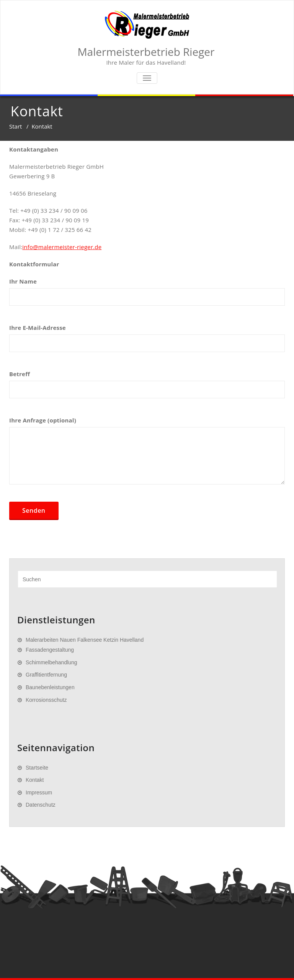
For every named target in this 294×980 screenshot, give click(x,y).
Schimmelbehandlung (51, 662)
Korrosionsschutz (46, 700)
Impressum (39, 792)
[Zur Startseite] (147, 25)
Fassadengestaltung (50, 650)
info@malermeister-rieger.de (62, 247)
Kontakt (35, 780)
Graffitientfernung (46, 675)
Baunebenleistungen (50, 687)
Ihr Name (147, 295)
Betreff (147, 388)
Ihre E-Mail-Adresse (147, 342)
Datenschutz (41, 805)
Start (16, 126)
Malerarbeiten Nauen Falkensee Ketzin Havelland (85, 640)
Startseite (37, 768)
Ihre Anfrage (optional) (147, 454)
